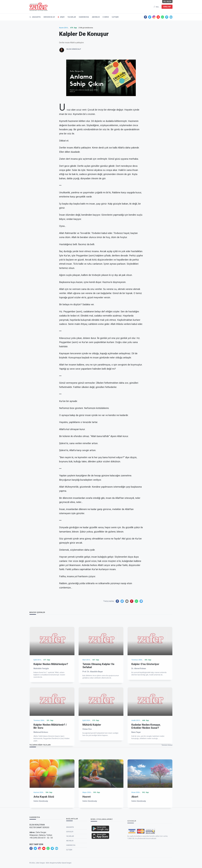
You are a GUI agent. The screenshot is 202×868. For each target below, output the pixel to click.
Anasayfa (70, 854)
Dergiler (70, 858)
